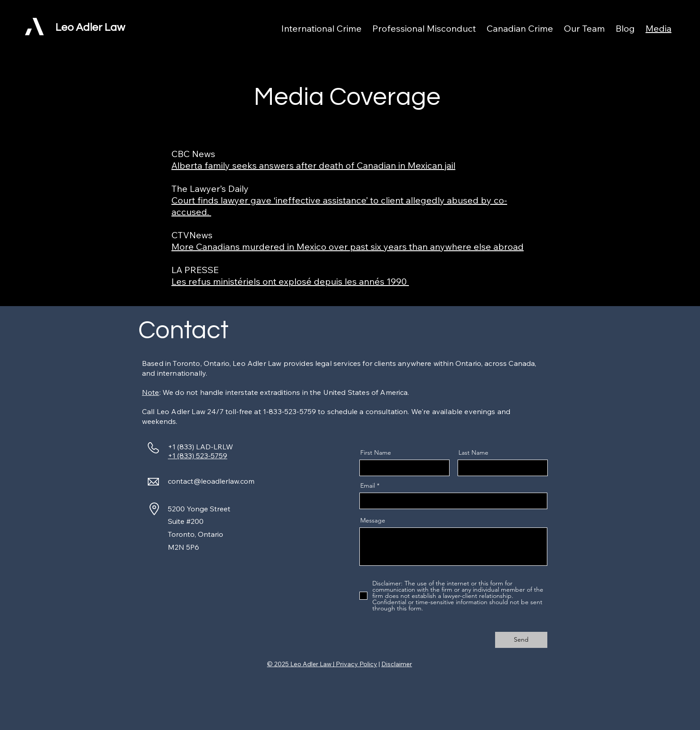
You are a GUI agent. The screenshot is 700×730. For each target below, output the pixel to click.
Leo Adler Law (90, 27)
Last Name (473, 452)
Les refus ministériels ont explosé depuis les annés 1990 (290, 281)
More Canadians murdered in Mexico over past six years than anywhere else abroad (348, 247)
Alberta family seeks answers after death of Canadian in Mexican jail (313, 165)
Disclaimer (397, 664)
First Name (376, 452)
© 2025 (279, 664)
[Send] (521, 640)
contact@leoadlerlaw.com (211, 481)
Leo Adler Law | (313, 664)
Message (373, 520)
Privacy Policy (356, 664)
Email (368, 485)
